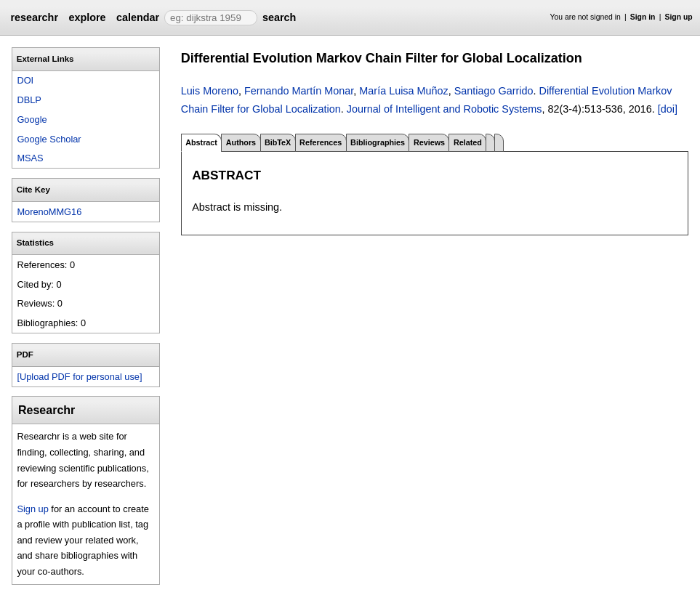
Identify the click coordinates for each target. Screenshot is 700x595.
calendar (138, 17)
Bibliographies (378, 142)
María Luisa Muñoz (403, 91)
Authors (241, 142)
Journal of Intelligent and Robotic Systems (444, 109)
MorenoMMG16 (49, 212)
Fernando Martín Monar (299, 91)
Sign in (643, 17)
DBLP (29, 100)
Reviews (429, 142)
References (321, 142)
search (279, 17)
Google (32, 120)
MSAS (30, 158)
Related (468, 142)
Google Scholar (49, 139)
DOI (25, 80)
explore (87, 17)
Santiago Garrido (494, 91)
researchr (34, 17)
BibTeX (278, 142)
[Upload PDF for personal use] (79, 377)
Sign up (679, 17)
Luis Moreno (210, 91)
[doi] (668, 109)
